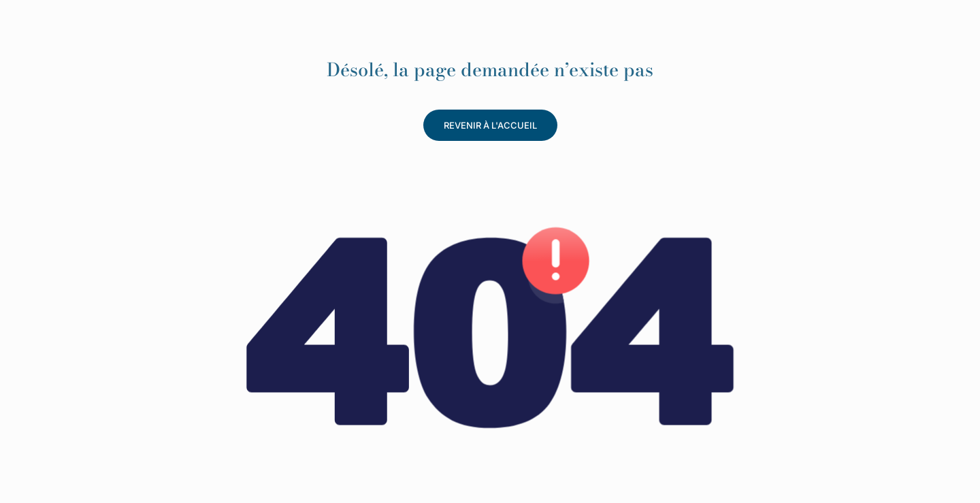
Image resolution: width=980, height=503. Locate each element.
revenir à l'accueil (490, 125)
